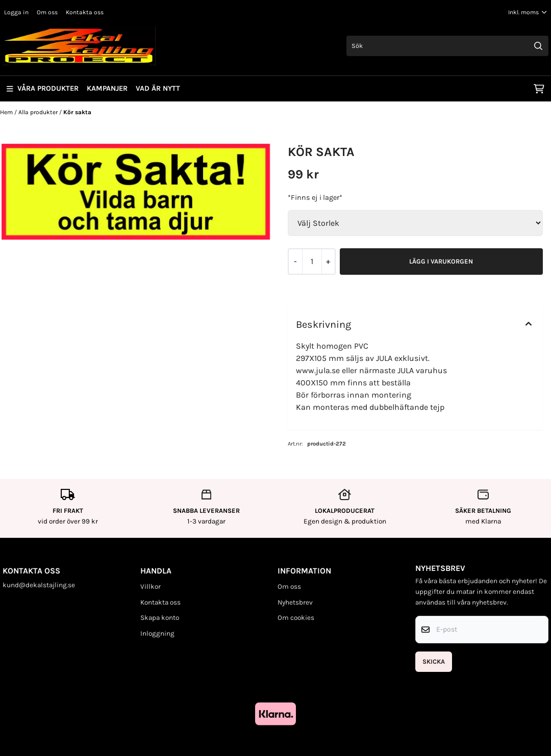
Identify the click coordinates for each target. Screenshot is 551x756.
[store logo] (79, 46)
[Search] (538, 46)
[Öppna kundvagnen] (539, 89)
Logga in (16, 12)
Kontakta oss (85, 12)
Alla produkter (39, 112)
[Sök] (447, 46)
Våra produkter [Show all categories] (43, 88)
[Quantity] (312, 262)
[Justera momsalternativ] (528, 12)
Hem (7, 112)
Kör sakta (77, 112)
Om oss (47, 12)
